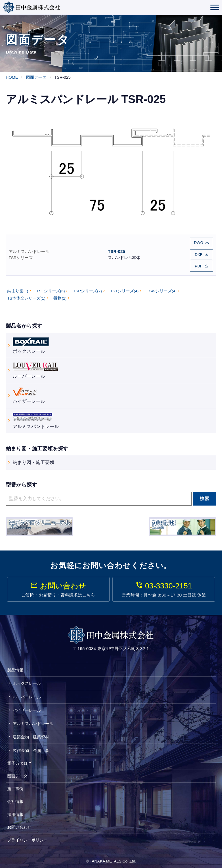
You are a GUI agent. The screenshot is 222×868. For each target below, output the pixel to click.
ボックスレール (31, 342)
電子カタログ (19, 761)
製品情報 (15, 668)
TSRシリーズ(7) (88, 288)
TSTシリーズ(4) (124, 288)
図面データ (17, 774)
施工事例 (15, 786)
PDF (199, 264)
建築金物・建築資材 (31, 735)
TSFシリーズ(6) (51, 288)
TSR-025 (116, 250)
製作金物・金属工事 (31, 748)
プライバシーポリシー (27, 838)
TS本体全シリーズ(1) (26, 296)
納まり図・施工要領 (34, 460)
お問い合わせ (19, 825)
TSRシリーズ (21, 256)
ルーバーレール (36, 367)
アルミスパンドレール (29, 251)
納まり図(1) (18, 288)
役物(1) (60, 296)
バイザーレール (29, 393)
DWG (199, 242)
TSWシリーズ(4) (162, 288)
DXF (199, 253)
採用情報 (15, 812)
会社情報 (15, 799)
